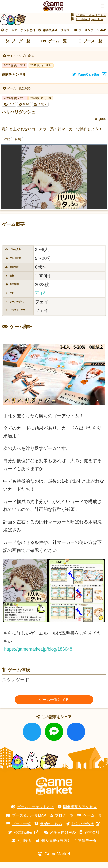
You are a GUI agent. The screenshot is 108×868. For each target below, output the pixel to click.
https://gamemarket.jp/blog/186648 (38, 655)
